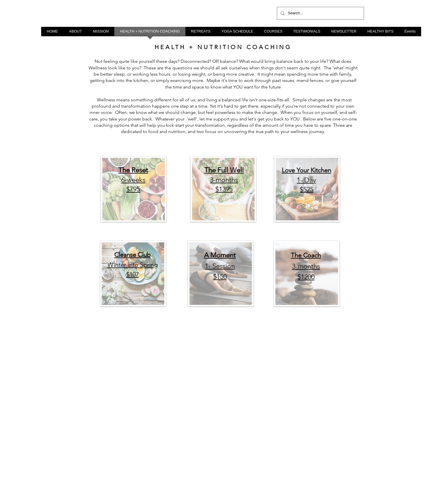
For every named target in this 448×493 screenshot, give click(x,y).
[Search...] (320, 13)
